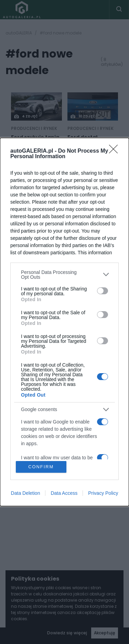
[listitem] (64, 274)
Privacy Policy (103, 494)
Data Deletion (26, 494)
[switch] (103, 290)
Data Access (64, 494)
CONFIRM (41, 467)
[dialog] (64, 322)
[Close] (116, 151)
